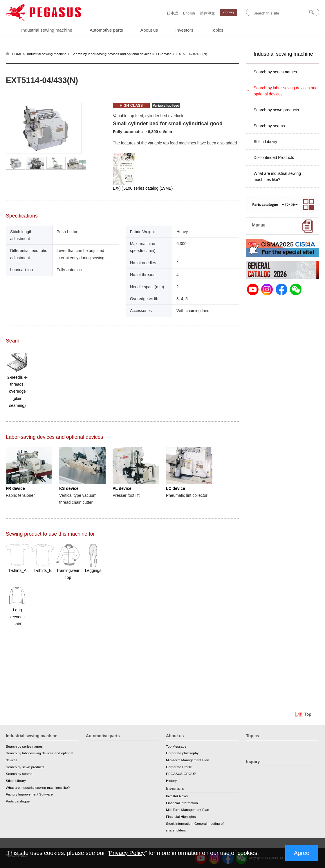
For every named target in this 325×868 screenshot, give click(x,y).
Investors (184, 30)
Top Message (176, 746)
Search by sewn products (276, 110)
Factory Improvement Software (29, 794)
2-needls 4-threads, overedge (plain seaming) (17, 391)
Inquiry (253, 762)
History (171, 781)
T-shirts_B (43, 570)
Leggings (93, 570)
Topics (217, 30)
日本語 (173, 13)
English (189, 13)
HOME (17, 54)
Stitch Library (265, 142)
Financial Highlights (181, 817)
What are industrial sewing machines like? (277, 176)
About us (149, 30)
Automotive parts (106, 30)
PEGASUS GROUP (181, 774)
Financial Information (182, 803)
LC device (164, 54)
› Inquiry (229, 12)
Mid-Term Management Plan (188, 760)
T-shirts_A (18, 570)
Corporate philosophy (182, 753)
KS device (69, 488)
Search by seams (269, 126)
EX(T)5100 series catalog (143, 188)
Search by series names (275, 72)
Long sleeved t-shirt (17, 617)
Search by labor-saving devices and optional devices (111, 54)
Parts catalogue (18, 801)
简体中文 (207, 13)
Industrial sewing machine (47, 30)
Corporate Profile (179, 767)
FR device (15, 488)
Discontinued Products (274, 157)
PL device (122, 488)
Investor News (177, 796)
